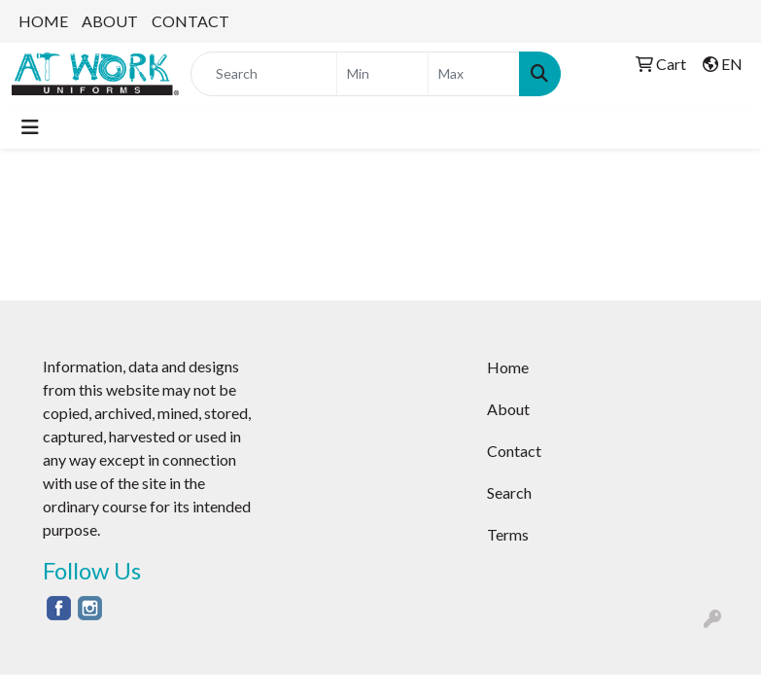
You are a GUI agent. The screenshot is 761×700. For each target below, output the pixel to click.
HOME (43, 21)
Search (509, 492)
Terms (508, 534)
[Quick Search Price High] (474, 74)
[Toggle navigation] (30, 127)
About (508, 409)
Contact (514, 451)
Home (508, 367)
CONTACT (190, 21)
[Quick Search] (264, 74)
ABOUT (110, 21)
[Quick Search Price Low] (382, 74)
